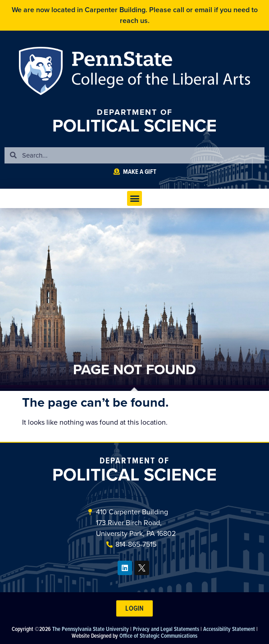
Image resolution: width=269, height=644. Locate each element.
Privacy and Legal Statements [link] (166, 629)
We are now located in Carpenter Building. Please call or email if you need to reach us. (135, 15)
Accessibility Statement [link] (229, 629)
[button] (134, 198)
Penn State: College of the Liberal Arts (159, 73)
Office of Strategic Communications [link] (158, 635)
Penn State (43, 73)
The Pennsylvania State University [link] (91, 629)
